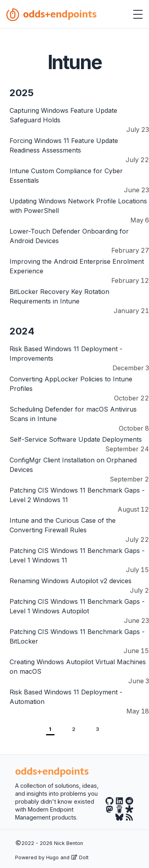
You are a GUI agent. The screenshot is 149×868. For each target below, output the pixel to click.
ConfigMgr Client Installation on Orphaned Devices (73, 465)
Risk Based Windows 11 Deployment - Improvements (66, 354)
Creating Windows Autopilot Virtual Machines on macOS (78, 667)
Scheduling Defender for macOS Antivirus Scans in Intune (73, 414)
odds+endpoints (51, 14)
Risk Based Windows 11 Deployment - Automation (66, 697)
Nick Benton (69, 843)
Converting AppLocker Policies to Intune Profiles (71, 384)
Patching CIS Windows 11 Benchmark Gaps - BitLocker (77, 636)
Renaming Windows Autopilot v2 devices (71, 581)
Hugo (52, 857)
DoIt (80, 857)
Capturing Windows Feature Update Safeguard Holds (63, 115)
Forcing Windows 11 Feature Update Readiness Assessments (64, 145)
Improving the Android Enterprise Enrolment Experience (77, 266)
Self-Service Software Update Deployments (76, 439)
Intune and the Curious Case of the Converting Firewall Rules (63, 525)
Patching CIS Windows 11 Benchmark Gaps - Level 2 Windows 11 (77, 495)
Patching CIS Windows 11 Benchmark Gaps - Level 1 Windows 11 (77, 555)
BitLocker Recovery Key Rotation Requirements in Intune (59, 296)
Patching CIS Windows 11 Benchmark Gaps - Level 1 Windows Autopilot (77, 606)
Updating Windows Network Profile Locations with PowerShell (78, 206)
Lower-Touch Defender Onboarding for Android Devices (69, 236)
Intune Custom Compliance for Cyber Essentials (66, 176)
